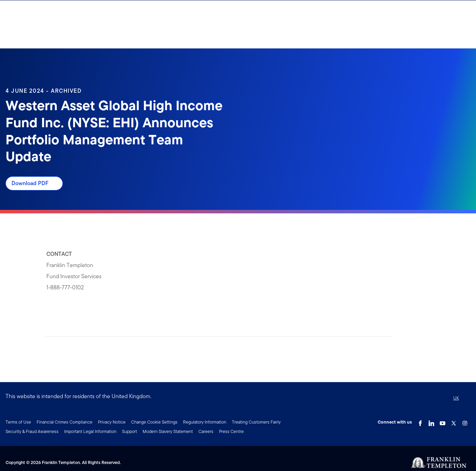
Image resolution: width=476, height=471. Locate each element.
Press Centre (231, 431)
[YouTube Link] (443, 421)
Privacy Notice (112, 422)
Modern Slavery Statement (168, 431)
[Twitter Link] (454, 421)
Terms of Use (18, 422)
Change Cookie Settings (154, 422)
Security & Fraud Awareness (32, 431)
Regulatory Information (205, 422)
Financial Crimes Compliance (65, 422)
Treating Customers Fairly (256, 422)
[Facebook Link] (420, 421)
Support (130, 431)
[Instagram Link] (465, 421)
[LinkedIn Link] (431, 421)
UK (456, 398)
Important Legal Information (90, 431)
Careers (206, 431)
